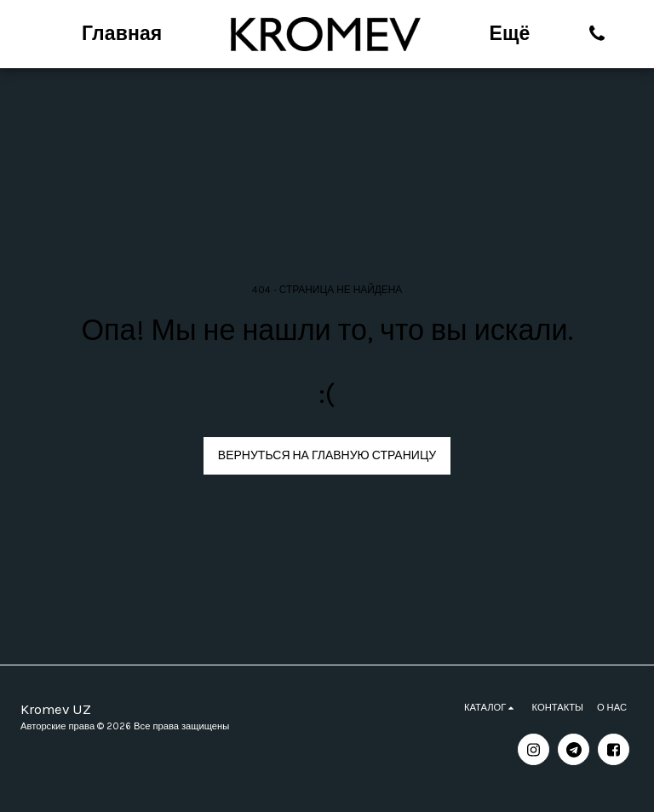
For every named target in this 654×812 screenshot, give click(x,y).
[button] (597, 34)
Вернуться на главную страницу (327, 455)
